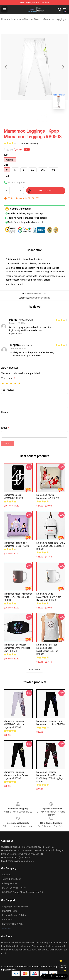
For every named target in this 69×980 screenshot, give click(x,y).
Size (6, 165)
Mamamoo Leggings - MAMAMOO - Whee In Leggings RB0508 (14, 724)
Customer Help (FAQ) (12, 924)
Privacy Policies (10, 883)
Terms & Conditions (12, 879)
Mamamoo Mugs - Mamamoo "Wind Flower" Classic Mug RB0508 (18, 597)
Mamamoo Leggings (54, 19)
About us (7, 875)
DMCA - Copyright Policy (14, 888)
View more (35, 670)
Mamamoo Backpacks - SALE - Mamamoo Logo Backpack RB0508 (51, 546)
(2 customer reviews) (28, 144)
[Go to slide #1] (26, 118)
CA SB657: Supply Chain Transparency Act (23, 892)
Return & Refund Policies (14, 915)
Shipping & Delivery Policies (15, 907)
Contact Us (8, 920)
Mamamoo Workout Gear (25, 19)
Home (5, 19)
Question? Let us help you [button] (54, 976)
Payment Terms (10, 911)
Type (6, 155)
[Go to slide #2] (43, 118)
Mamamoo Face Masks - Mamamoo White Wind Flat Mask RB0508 (17, 648)
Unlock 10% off (63, 966)
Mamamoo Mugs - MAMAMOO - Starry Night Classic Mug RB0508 (49, 597)
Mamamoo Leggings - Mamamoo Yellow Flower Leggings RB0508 (16, 775)
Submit (8, 443)
